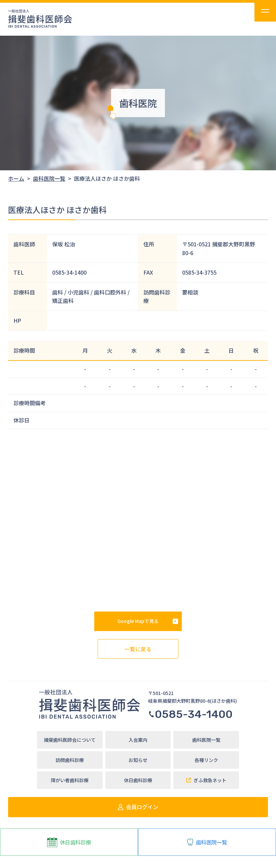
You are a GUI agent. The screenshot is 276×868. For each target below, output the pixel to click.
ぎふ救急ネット (206, 780)
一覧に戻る (138, 649)
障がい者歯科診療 (70, 780)
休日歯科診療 (69, 842)
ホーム (16, 178)
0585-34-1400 (190, 714)
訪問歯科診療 (70, 760)
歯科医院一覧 (207, 842)
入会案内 (138, 740)
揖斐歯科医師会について (70, 740)
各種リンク (206, 760)
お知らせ (138, 760)
